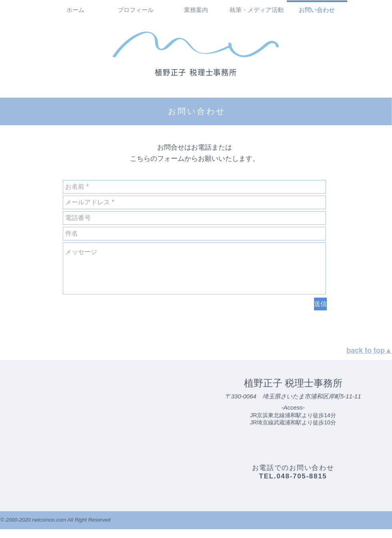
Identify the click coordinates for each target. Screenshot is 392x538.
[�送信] (320, 304)
